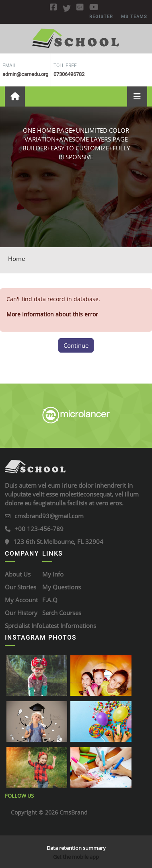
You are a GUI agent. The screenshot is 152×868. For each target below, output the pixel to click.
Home (16, 259)
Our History (21, 613)
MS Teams (134, 17)
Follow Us (19, 796)
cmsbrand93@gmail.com (49, 516)
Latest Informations (69, 626)
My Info (53, 574)
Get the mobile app (76, 857)
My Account (21, 600)
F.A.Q (50, 600)
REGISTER (101, 17)
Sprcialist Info (24, 626)
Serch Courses (62, 613)
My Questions (62, 587)
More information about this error (52, 314)
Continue (76, 345)
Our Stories (21, 587)
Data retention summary (76, 848)
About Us (18, 574)
